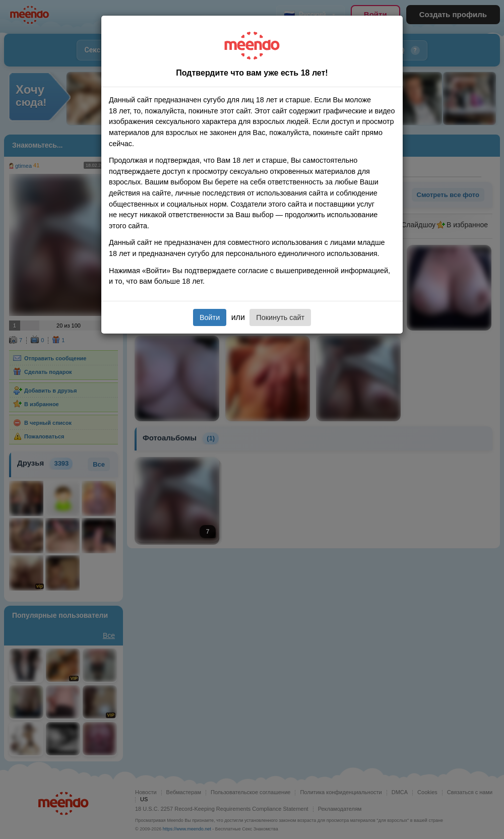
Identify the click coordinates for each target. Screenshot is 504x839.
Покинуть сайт (280, 317)
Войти (210, 317)
